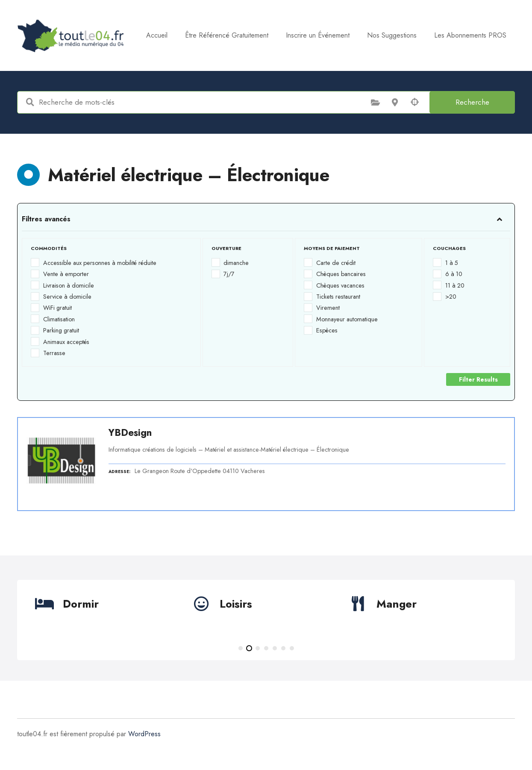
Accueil (223, 35)
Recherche (472, 102)
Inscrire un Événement (384, 35)
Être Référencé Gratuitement (293, 35)
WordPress (144, 734)
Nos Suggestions (458, 35)
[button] (241, 648)
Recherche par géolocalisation (414, 102)
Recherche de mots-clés (30, 102)
